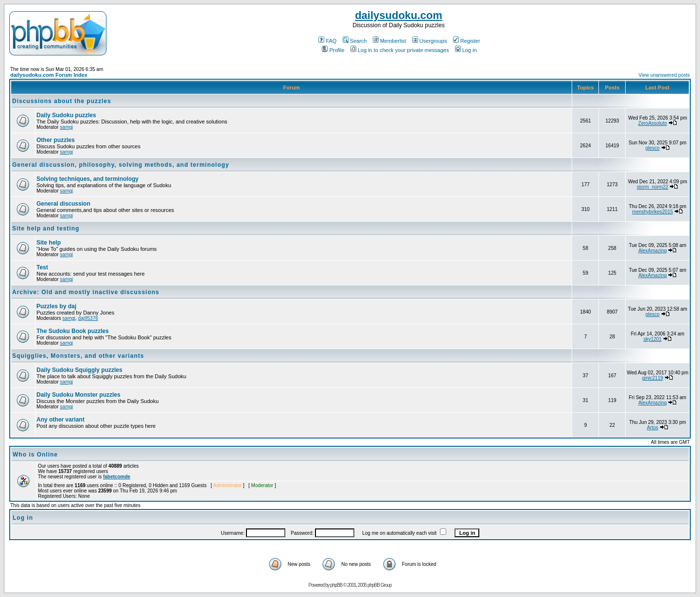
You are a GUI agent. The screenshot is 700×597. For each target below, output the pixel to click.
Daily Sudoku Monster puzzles (79, 395)
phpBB (336, 585)
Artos (653, 428)
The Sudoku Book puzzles (73, 331)
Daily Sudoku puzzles (66, 115)
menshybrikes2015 (652, 212)
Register (467, 41)
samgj (66, 127)
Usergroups (430, 41)
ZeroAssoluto (653, 123)
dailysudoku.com (399, 15)
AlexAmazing (652, 251)
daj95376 (88, 318)
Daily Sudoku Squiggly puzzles (79, 370)
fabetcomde (117, 477)
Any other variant (61, 420)
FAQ (327, 41)
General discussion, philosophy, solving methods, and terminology (121, 165)
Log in (466, 50)
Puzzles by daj (56, 306)
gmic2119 (653, 378)
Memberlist (390, 41)
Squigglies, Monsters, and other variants (78, 356)
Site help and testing (46, 228)
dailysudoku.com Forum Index (49, 75)
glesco (653, 148)
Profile (333, 50)
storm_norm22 (652, 187)
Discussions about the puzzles (62, 101)
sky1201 (653, 339)
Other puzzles (56, 140)
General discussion (63, 204)
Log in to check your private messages (400, 50)
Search (355, 41)
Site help (49, 243)
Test (42, 267)
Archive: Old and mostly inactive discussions (86, 292)
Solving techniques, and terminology (87, 179)
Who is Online (35, 455)
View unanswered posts (664, 75)
